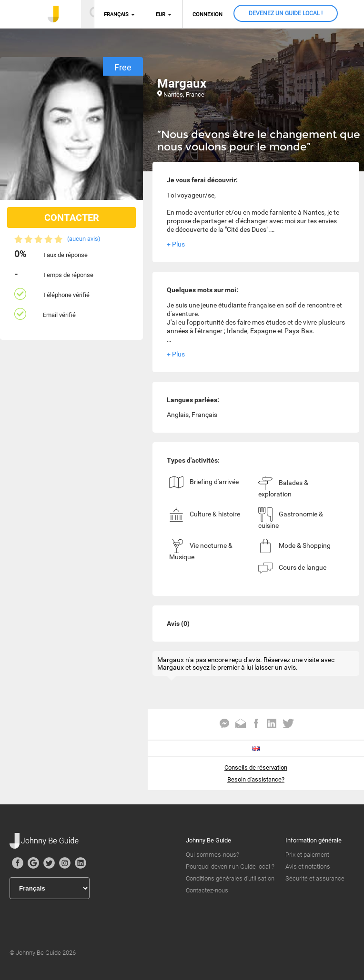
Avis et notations (308, 866)
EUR (161, 15)
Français (116, 15)
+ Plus (176, 244)
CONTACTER (72, 218)
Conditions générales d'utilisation (230, 878)
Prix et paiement (307, 855)
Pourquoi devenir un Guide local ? (230, 866)
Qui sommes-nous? (212, 855)
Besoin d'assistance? (256, 779)
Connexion (207, 15)
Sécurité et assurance (315, 878)
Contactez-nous (207, 890)
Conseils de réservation (256, 767)
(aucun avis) (84, 239)
